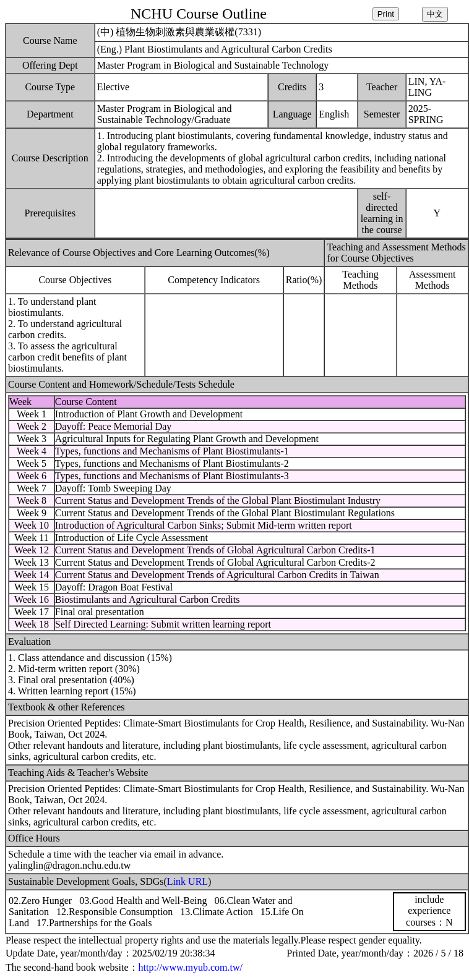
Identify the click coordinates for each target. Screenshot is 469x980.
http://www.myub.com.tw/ (191, 967)
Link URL (187, 881)
